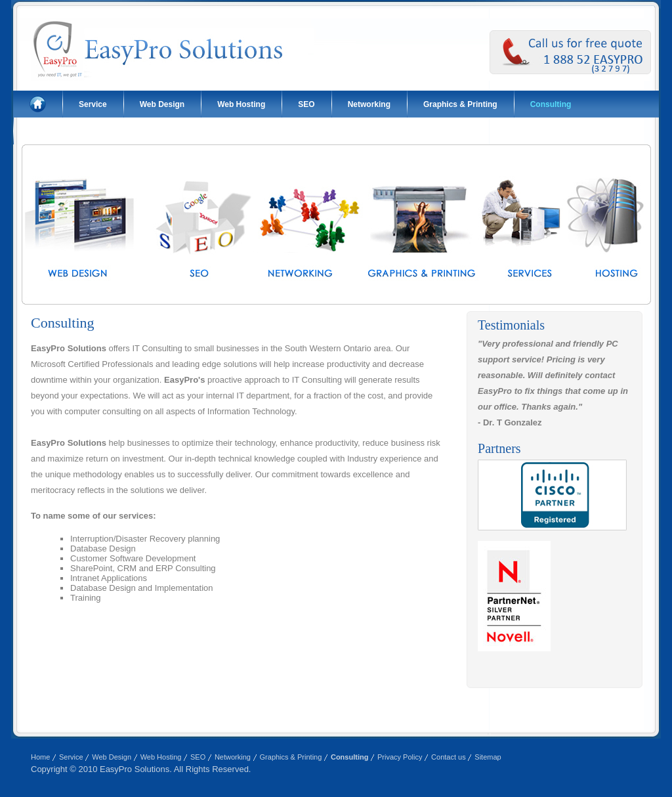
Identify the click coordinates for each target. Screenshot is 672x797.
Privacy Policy (400, 757)
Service (93, 104)
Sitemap (488, 757)
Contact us (50, 131)
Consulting (551, 104)
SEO (306, 104)
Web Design (162, 104)
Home (40, 757)
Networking (369, 104)
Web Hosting (241, 104)
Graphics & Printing (460, 104)
